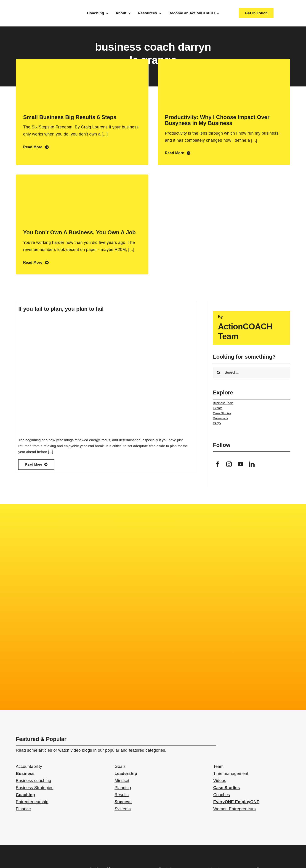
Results (122, 795)
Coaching (25, 795)
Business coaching (33, 781)
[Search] (219, 373)
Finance (23, 809)
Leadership (126, 774)
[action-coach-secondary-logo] (39, 865)
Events (218, 408)
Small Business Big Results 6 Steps (70, 117)
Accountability (29, 766)
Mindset (122, 781)
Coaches (222, 795)
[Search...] (252, 373)
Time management (231, 774)
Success (123, 802)
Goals (120, 766)
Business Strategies (35, 788)
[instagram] (229, 464)
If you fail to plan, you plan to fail (61, 309)
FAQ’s (217, 423)
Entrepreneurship (32, 802)
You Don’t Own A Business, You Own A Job (79, 232)
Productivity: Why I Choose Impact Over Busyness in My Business (217, 120)
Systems (123, 809)
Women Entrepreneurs (234, 809)
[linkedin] (252, 464)
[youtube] (240, 464)
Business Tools (223, 403)
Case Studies (222, 413)
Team (218, 766)
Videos (220, 781)
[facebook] (218, 464)
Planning (123, 788)
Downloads (221, 418)
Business (25, 774)
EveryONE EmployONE (236, 802)
